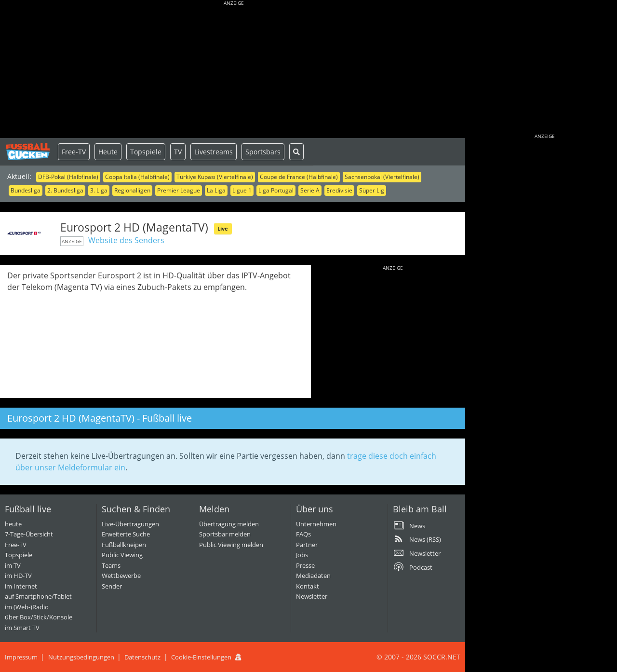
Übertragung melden (229, 524)
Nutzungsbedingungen (81, 657)
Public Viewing (122, 555)
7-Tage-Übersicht (29, 534)
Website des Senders (126, 240)
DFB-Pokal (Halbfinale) (68, 177)
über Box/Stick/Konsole (39, 617)
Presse (305, 565)
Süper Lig (372, 190)
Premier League (179, 190)
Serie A (310, 190)
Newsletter (312, 596)
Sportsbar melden (225, 534)
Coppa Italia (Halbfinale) (137, 177)
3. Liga (99, 190)
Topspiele (146, 152)
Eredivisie (339, 190)
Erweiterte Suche (126, 534)
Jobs (302, 555)
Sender (112, 586)
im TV (13, 565)
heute (13, 524)
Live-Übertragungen (130, 524)
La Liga (216, 190)
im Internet (21, 586)
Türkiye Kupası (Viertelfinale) (215, 177)
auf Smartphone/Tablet (38, 596)
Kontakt (308, 586)
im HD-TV (18, 576)
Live (223, 228)
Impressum (21, 657)
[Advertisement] (234, 70)
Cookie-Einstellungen (201, 657)
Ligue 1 (242, 190)
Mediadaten (313, 576)
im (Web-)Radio (27, 607)
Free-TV (74, 152)
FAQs (303, 534)
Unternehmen (316, 524)
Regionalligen (132, 190)
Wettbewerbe (121, 576)
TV (178, 152)
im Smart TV (22, 628)
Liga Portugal (276, 190)
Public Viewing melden (231, 545)
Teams (111, 565)
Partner (307, 545)
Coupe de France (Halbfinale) (299, 177)
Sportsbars (263, 152)
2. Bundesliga (65, 190)
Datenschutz (142, 657)
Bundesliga (26, 190)
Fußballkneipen (124, 545)
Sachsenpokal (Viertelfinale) (382, 177)
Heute (108, 152)
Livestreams (214, 152)
